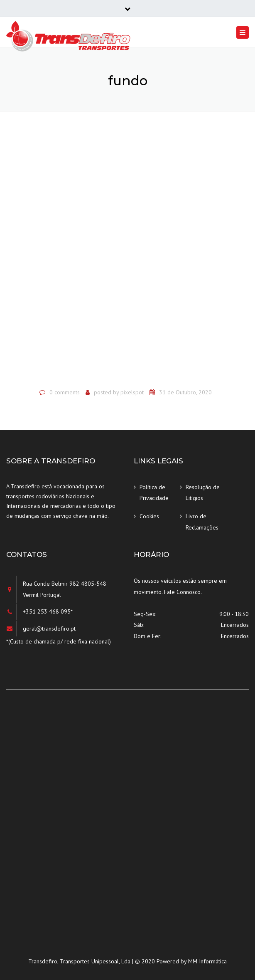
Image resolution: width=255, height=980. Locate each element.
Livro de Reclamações (202, 522)
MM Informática (207, 961)
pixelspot (132, 392)
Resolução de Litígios (203, 493)
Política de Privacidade (154, 493)
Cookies (149, 516)
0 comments (65, 392)
